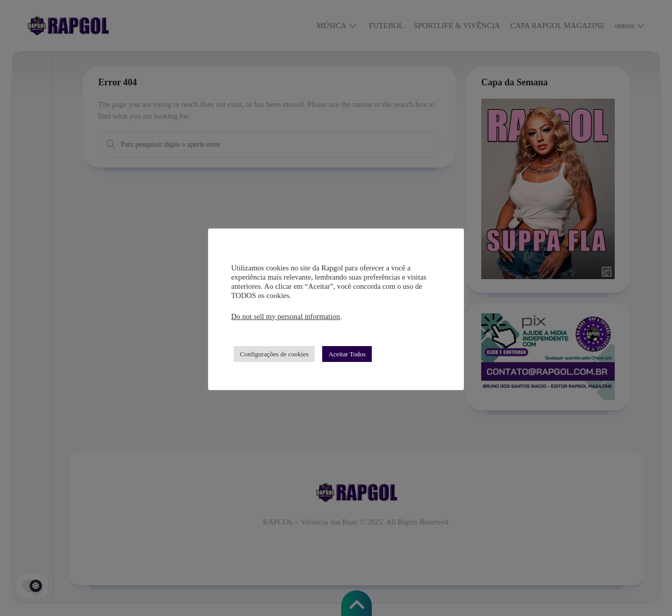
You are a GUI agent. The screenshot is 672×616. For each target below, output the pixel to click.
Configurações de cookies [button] (274, 354)
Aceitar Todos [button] (347, 354)
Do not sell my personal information (286, 316)
